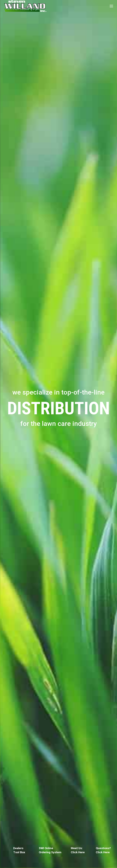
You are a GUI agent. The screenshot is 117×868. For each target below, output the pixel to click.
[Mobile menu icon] (111, 6)
